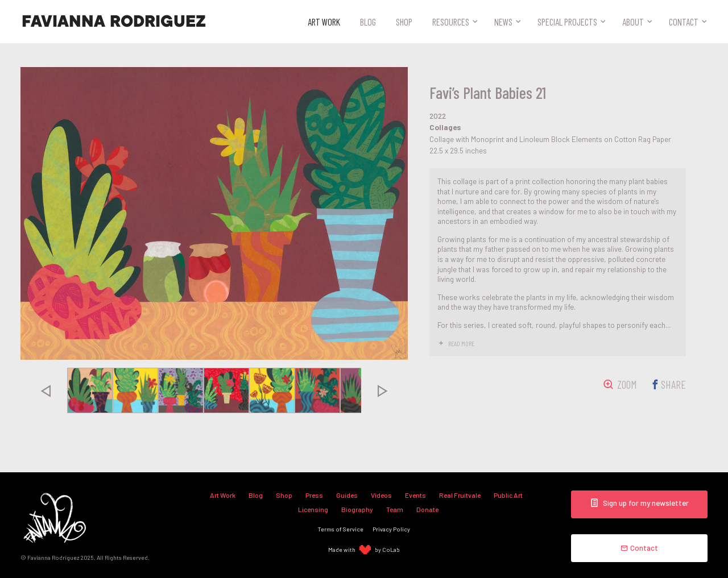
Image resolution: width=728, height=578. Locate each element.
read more (461, 343)
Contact (684, 22)
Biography (357, 509)
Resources (451, 22)
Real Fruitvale (460, 495)
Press (314, 495)
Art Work (324, 22)
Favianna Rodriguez (114, 22)
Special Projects (567, 22)
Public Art (508, 495)
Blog (368, 22)
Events (415, 495)
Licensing (313, 509)
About (633, 22)
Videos (381, 495)
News (503, 22)
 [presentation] (45, 390)
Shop (404, 22)
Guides (347, 495)
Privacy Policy (391, 529)
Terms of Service (341, 529)
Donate (427, 509)
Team (395, 509)
